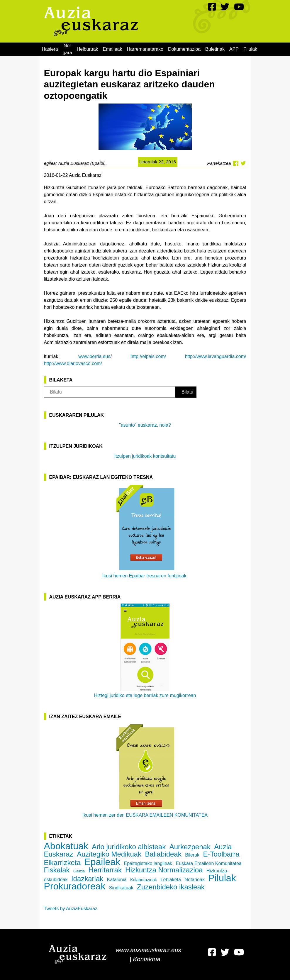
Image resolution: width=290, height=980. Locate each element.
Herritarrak (105, 870)
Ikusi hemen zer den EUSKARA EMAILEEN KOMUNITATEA (145, 770)
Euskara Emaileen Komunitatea (209, 863)
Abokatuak (66, 846)
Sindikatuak (121, 888)
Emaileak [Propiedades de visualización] (113, 49)
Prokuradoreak (75, 886)
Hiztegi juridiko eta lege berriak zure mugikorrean (145, 651)
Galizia (79, 871)
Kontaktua (147, 959)
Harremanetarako (145, 49)
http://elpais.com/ (148, 356)
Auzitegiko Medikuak (109, 854)
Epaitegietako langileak (148, 863)
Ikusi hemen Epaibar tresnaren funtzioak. (145, 531)
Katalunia (117, 880)
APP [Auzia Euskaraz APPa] (234, 49)
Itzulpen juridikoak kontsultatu (145, 456)
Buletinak (215, 49)
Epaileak (102, 862)
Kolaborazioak (144, 880)
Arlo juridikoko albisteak (129, 847)
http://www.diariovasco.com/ (73, 363)
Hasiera (50, 49)
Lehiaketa (171, 880)
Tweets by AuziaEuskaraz (71, 909)
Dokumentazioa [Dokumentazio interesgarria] (184, 49)
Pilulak (250, 49)
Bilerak (192, 855)
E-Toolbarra (221, 854)
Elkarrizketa (62, 863)
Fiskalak (57, 870)
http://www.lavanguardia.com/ (216, 356)
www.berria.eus (94, 356)
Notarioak (194, 880)
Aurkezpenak (190, 847)
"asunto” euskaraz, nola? (145, 425)
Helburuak (88, 49)
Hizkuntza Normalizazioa (164, 870)
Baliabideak (163, 854)
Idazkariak (87, 879)
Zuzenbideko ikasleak (171, 887)
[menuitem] (50, 49)
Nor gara (67, 49)
